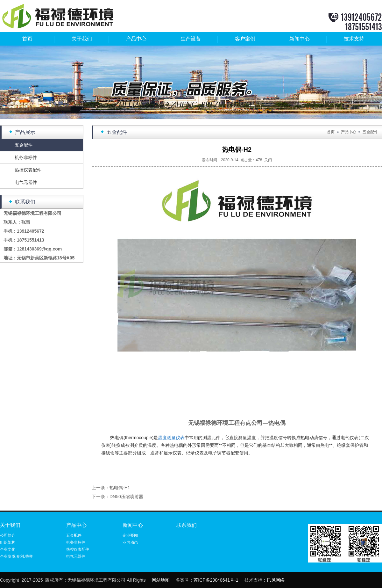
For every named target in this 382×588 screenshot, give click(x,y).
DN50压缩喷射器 (126, 497)
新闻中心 (300, 39)
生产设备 (191, 39)
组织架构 (8, 542)
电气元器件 (26, 182)
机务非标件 (26, 157)
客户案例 (245, 39)
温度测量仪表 (171, 438)
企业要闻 (130, 535)
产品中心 (136, 39)
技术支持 (354, 39)
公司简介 (8, 535)
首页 (27, 39)
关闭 (268, 160)
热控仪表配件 (28, 170)
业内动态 (130, 542)
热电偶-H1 (120, 488)
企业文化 (8, 549)
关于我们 (82, 39)
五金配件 (24, 145)
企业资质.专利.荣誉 (16, 556)
